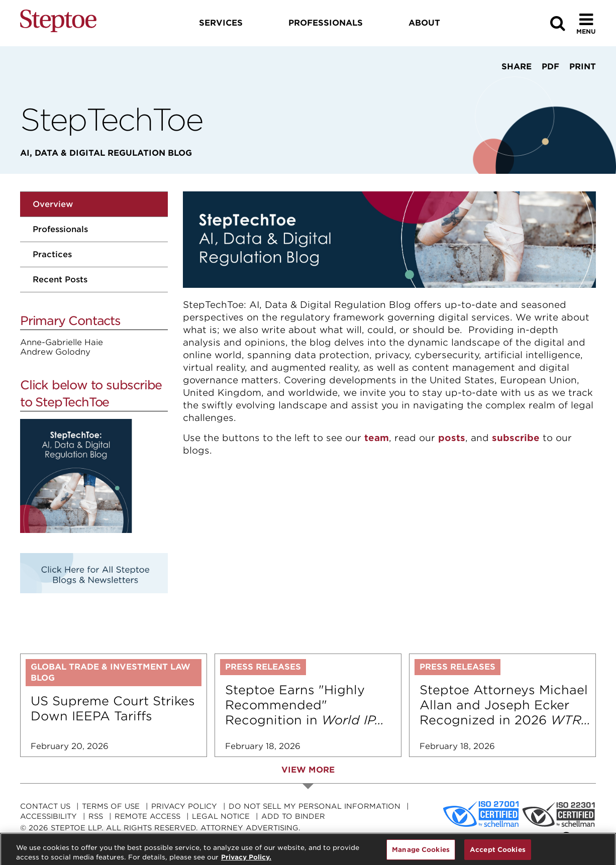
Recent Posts (60, 280)
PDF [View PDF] (550, 67)
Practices (52, 254)
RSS (96, 816)
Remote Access (147, 816)
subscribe (516, 438)
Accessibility (48, 816)
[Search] (558, 23)
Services (221, 23)
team (377, 438)
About (424, 23)
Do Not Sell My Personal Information (315, 806)
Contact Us (45, 806)
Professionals (60, 229)
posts (452, 438)
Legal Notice (221, 816)
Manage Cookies (421, 854)
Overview (53, 204)
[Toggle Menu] (586, 23)
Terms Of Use (111, 806)
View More (308, 770)
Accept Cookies (498, 854)
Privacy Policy (184, 806)
